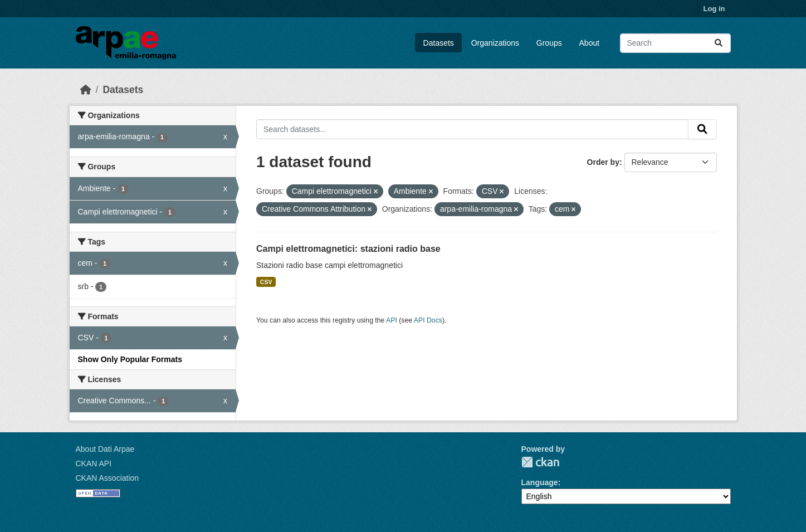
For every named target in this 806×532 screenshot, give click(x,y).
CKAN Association (108, 478)
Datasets (439, 43)
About (590, 43)
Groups (549, 43)
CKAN (540, 462)
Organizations (495, 43)
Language (540, 482)
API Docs (428, 320)
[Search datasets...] (675, 43)
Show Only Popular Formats (130, 359)
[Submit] (719, 43)
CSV (266, 282)
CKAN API (94, 463)
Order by (603, 162)
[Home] (86, 90)
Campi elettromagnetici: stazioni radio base (348, 249)
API (392, 320)
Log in (714, 9)
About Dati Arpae (105, 449)
